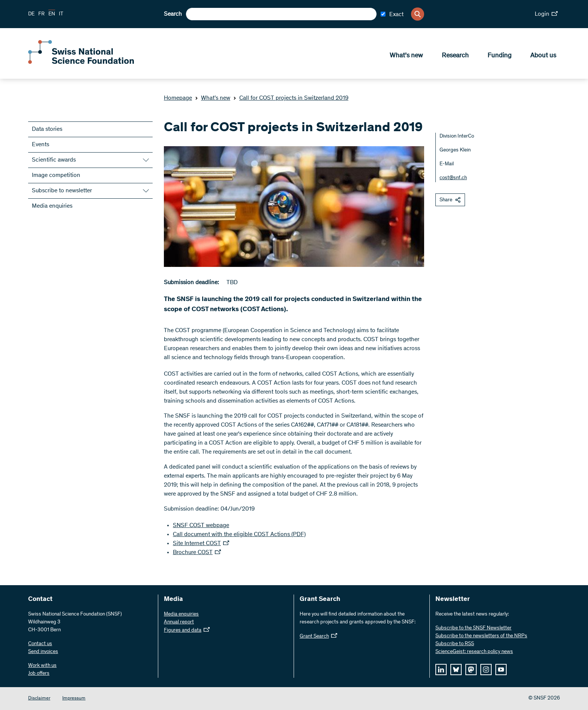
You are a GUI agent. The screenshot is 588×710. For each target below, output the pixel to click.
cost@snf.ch (453, 178)
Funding (499, 57)
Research (455, 57)
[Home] (82, 63)
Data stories (47, 129)
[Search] (418, 14)
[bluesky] (456, 670)
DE (31, 14)
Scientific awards (54, 160)
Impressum (74, 699)
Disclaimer (39, 699)
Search (173, 14)
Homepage (178, 98)
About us (543, 57)
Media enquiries (52, 206)
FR (41, 14)
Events (40, 145)
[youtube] (501, 670)
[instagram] (486, 670)
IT (61, 14)
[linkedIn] (441, 670)
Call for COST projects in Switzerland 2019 (291, 98)
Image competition (56, 175)
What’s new (406, 57)
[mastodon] (471, 670)
